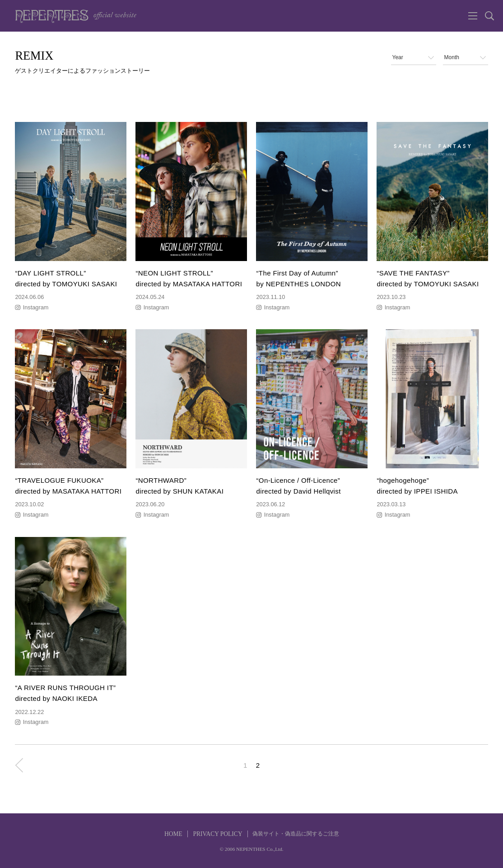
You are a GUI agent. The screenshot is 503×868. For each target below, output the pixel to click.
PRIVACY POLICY (217, 834)
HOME (173, 834)
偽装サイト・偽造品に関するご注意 (296, 834)
